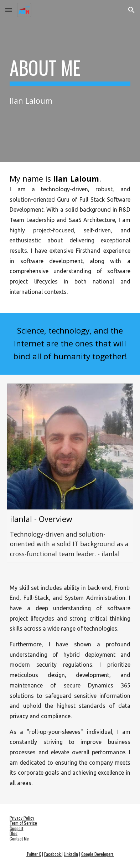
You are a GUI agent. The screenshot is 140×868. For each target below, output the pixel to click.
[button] (9, 10)
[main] (70, 71)
